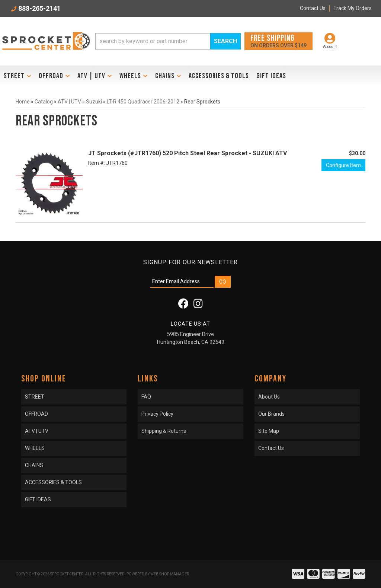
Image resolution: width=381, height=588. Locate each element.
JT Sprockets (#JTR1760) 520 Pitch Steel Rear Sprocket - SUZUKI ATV (188, 153)
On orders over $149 (278, 41)
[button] (168, 41)
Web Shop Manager (170, 574)
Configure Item (343, 165)
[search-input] (153, 41)
